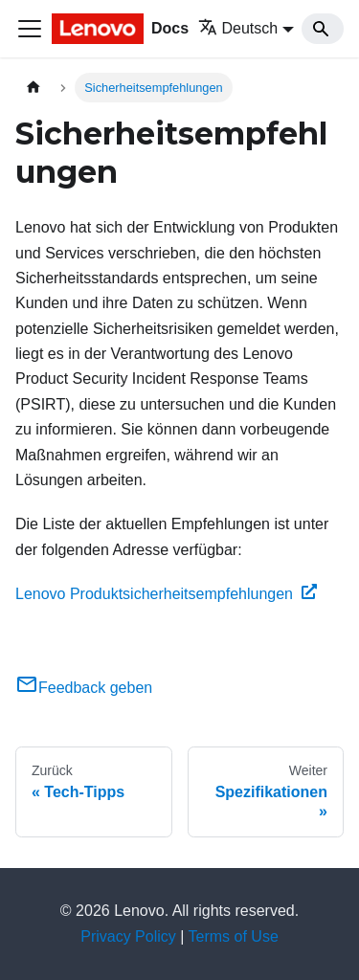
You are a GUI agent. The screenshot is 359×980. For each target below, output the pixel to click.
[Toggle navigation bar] (30, 29)
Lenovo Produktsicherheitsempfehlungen (166, 594)
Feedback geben (84, 688)
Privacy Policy (128, 936)
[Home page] (34, 88)
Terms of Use (234, 936)
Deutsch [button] (238, 28)
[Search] (323, 29)
